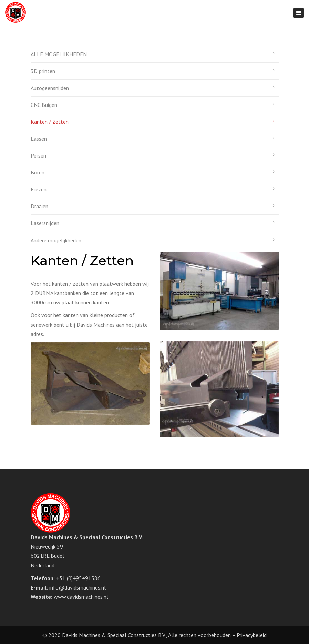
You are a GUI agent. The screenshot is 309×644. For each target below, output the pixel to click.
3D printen (43, 71)
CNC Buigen (44, 105)
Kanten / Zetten (50, 122)
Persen (38, 155)
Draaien (39, 206)
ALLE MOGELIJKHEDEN (59, 54)
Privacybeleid (252, 635)
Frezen (39, 189)
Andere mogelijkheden (56, 240)
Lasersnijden (45, 223)
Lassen (39, 139)
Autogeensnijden (50, 88)
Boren (38, 172)
